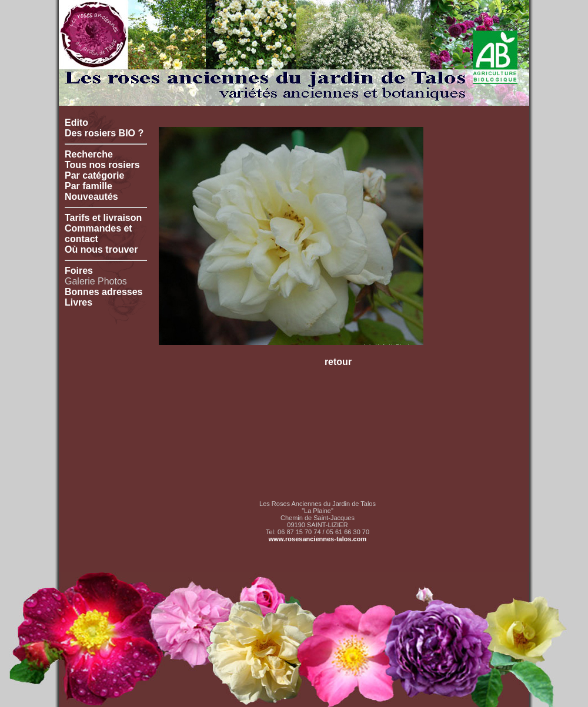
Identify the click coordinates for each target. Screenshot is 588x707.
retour (338, 362)
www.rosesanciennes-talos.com (318, 539)
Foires (79, 271)
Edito (76, 123)
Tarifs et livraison (103, 218)
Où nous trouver (101, 249)
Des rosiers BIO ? (104, 133)
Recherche (89, 154)
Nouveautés (91, 197)
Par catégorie (94, 175)
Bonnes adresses (104, 292)
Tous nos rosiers (102, 165)
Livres (78, 302)
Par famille (88, 186)
